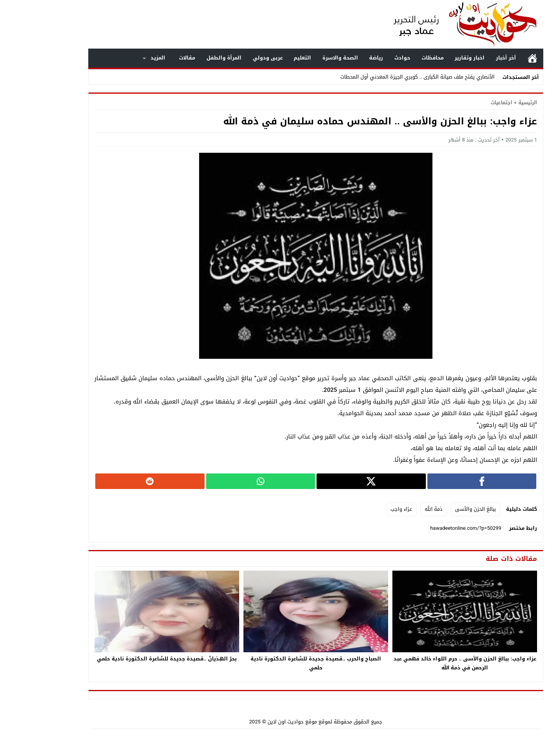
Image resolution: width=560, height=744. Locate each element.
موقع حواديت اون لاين (256, 722)
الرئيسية (497, 58)
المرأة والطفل (188, 58)
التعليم (267, 58)
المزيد (122, 58)
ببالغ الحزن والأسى (440, 509)
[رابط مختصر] (430, 528)
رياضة (340, 58)
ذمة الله (398, 509)
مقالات (151, 58)
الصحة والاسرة (304, 58)
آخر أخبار (470, 58)
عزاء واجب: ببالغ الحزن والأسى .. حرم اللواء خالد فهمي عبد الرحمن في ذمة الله (429, 663)
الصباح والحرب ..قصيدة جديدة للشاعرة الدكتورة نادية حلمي (280, 663)
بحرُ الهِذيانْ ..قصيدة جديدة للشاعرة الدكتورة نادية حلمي (131, 659)
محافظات (397, 58)
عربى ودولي (232, 58)
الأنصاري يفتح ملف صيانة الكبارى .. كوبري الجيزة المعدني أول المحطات (382, 77)
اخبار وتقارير (434, 58)
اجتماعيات (466, 102)
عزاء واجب (366, 509)
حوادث (367, 58)
